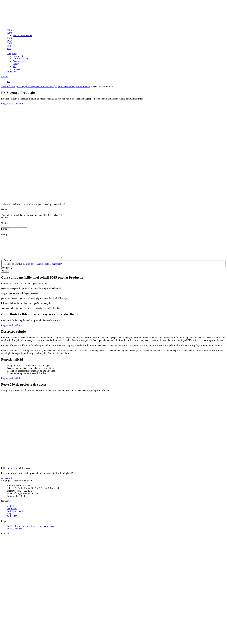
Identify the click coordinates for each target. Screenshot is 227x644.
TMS (9, 38)
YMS (9, 43)
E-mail (5, 229)
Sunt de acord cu (35, 268)
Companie (12, 53)
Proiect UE (12, 72)
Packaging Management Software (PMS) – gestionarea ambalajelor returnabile (54, 86)
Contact (16, 69)
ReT (9, 49)
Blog (15, 66)
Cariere (16, 64)
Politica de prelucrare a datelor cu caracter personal (31, 530)
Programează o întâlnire (12, 104)
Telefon (5, 223)
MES (9, 30)
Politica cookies (14, 533)
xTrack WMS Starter (22, 36)
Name (4, 209)
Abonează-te (7, 482)
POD (9, 41)
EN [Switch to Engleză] (8, 81)
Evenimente (18, 61)
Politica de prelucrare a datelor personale (42, 268)
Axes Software (8, 86)
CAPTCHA (7, 273)
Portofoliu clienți (21, 59)
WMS (10, 33)
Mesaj (4, 235)
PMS (9, 46)
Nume (5, 218)
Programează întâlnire (11, 330)
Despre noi (18, 56)
